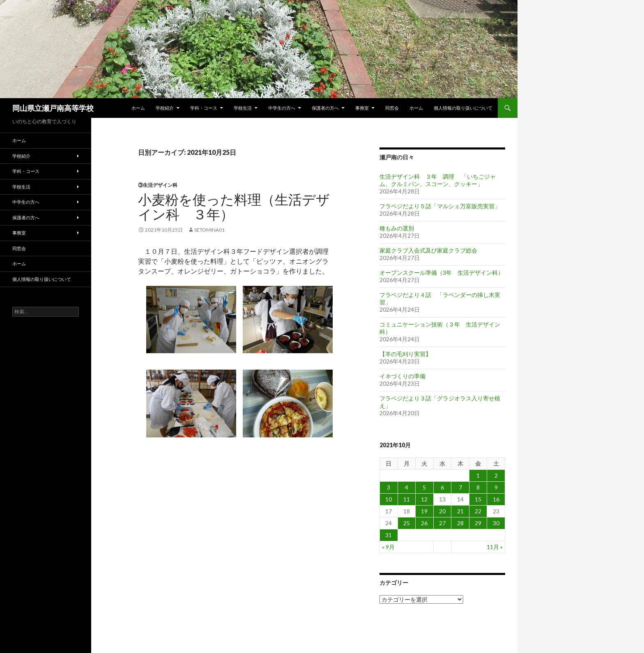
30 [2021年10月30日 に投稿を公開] (496, 523)
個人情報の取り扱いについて (463, 108)
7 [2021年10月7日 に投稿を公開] (460, 487)
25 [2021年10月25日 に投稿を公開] (407, 523)
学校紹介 (165, 108)
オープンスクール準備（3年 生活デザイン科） (442, 272)
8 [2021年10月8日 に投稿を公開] (478, 487)
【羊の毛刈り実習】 (405, 354)
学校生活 (243, 108)
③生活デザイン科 (158, 185)
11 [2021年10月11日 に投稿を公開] (407, 499)
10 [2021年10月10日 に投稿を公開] (389, 499)
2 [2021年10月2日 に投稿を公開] (496, 475)
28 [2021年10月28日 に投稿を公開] (460, 523)
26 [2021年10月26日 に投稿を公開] (424, 523)
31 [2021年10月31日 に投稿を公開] (389, 535)
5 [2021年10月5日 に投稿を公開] (424, 487)
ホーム (138, 108)
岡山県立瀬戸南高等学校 (53, 108)
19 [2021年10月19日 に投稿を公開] (424, 511)
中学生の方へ (282, 108)
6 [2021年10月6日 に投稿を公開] (442, 487)
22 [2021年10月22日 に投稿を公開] (478, 511)
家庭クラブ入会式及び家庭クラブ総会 (428, 250)
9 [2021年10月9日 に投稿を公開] (496, 487)
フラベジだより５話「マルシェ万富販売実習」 (440, 206)
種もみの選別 (397, 228)
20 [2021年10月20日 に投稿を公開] (442, 511)
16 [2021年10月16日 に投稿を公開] (496, 499)
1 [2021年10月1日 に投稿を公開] (478, 475)
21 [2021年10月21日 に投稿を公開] (460, 511)
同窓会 (392, 108)
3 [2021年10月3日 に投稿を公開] (389, 487)
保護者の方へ (325, 108)
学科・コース (204, 108)
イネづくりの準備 (402, 376)
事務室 (362, 108)
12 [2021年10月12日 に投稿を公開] (424, 499)
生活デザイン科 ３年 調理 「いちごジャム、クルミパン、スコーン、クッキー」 (438, 180)
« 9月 (388, 547)
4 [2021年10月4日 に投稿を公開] (407, 487)
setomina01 (209, 230)
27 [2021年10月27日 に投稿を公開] (442, 523)
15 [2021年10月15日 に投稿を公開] (478, 499)
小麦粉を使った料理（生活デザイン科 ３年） (234, 207)
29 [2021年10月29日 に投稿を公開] (478, 523)
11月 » (495, 547)
